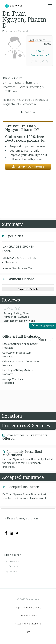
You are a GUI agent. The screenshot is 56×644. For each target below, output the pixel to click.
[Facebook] (6, 533)
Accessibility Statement (28, 624)
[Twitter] (17, 533)
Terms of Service (28, 616)
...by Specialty (11, 566)
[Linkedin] (11, 533)
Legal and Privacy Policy (28, 607)
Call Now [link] (28, 112)
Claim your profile (28, 167)
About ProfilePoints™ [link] (40, 53)
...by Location (11, 571)
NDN (28, 632)
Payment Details (28, 289)
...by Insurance (12, 561)
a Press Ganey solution (21, 518)
